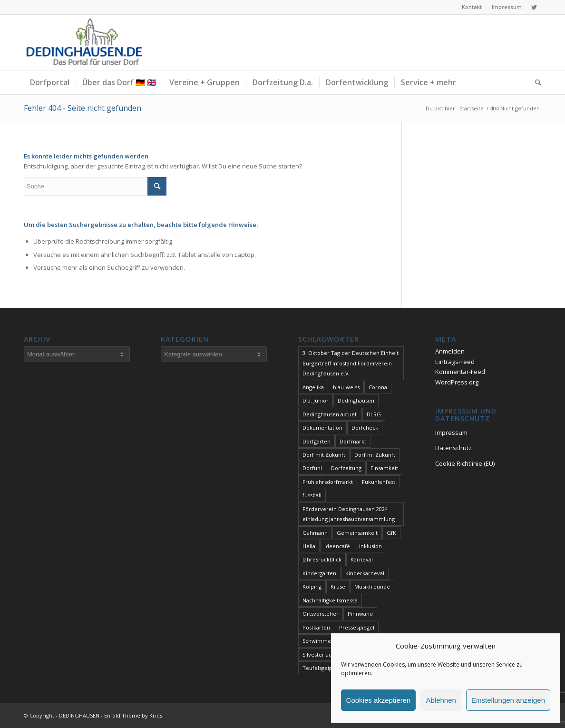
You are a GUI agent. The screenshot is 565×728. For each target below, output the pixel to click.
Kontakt (472, 7)
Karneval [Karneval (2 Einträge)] (362, 559)
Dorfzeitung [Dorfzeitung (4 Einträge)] (346, 468)
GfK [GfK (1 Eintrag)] (391, 533)
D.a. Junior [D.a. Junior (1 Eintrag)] (316, 400)
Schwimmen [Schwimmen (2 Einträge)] (318, 641)
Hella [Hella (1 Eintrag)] (309, 546)
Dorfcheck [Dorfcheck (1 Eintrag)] (365, 428)
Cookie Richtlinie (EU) (465, 463)
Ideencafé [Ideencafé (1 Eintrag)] (337, 546)
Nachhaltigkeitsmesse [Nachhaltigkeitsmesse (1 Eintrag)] (330, 600)
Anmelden (450, 351)
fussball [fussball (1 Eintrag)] (312, 495)
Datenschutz (453, 448)
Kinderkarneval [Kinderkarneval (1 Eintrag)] (365, 573)
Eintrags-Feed (455, 362)
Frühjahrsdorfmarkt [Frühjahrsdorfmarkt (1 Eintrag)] (328, 482)
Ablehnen (441, 700)
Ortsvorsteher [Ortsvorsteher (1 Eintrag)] (321, 614)
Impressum (507, 7)
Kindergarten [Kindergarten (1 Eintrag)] (319, 573)
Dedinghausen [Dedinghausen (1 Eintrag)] (356, 400)
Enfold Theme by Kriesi (134, 715)
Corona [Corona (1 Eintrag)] (378, 387)
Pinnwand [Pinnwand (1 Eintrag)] (360, 614)
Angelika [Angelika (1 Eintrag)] (313, 387)
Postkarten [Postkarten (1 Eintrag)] (316, 627)
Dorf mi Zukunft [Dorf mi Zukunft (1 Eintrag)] (375, 455)
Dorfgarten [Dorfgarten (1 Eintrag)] (317, 441)
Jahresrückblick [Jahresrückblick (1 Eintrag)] (322, 559)
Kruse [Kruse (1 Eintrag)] (338, 586)
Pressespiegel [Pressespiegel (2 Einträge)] (357, 627)
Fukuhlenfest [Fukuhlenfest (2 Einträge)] (379, 482)
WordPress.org (457, 382)
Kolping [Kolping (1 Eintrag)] (312, 586)
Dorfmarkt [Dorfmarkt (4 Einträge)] (353, 441)
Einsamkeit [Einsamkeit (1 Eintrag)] (384, 468)
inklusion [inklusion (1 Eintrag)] (370, 546)
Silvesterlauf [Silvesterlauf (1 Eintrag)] (318, 654)
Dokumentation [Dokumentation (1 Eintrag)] (322, 428)
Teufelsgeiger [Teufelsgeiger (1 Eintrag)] (320, 668)
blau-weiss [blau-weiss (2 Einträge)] (346, 387)
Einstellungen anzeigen (508, 700)
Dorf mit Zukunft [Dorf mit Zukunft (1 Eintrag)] (324, 455)
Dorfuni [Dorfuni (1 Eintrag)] (312, 468)
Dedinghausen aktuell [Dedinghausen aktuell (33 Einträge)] (330, 414)
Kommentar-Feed (460, 372)
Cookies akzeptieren (379, 700)
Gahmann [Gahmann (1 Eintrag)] (315, 533)
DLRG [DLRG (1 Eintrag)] (374, 414)
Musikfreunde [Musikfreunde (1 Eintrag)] (372, 586)
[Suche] (535, 82)
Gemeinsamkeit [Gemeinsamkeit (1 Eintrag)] (357, 533)
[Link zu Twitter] (534, 7)
